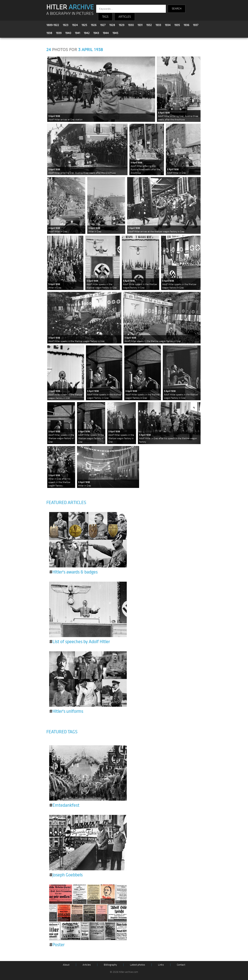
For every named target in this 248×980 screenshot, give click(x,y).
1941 (78, 33)
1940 (68, 33)
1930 (131, 25)
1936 (186, 25)
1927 (103, 25)
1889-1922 (53, 25)
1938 (49, 33)
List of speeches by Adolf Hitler (79, 642)
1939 (59, 33)
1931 (140, 25)
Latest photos (137, 965)
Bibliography (110, 965)
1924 (75, 25)
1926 (94, 25)
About (66, 965)
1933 (158, 25)
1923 (66, 25)
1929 (122, 25)
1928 (112, 25)
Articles (87, 965)
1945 (115, 33)
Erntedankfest (64, 805)
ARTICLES (125, 17)
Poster (57, 945)
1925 (84, 25)
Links (161, 965)
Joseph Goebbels (66, 875)
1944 (106, 33)
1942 (87, 33)
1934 (168, 25)
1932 (149, 25)
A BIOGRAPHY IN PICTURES (70, 14)
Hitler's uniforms (66, 711)
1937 (196, 25)
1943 (96, 33)
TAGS (105, 17)
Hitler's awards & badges (73, 572)
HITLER (70, 7)
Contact (181, 965)
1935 (177, 25)
